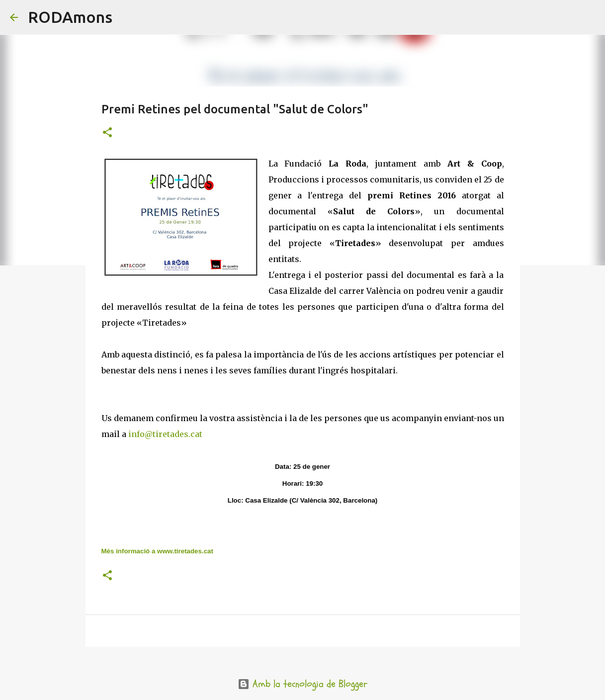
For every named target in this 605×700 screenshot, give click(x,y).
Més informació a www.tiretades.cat (157, 551)
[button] (107, 133)
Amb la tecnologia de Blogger (302, 684)
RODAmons (70, 17)
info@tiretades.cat (165, 434)
